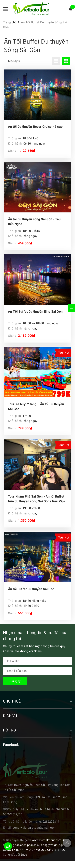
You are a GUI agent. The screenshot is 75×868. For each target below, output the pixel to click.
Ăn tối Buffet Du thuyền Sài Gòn (31, 589)
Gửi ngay (15, 681)
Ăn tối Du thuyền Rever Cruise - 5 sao (35, 127)
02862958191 (52, 822)
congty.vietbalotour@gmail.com (34, 828)
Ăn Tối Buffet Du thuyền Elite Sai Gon (35, 312)
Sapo (24, 855)
